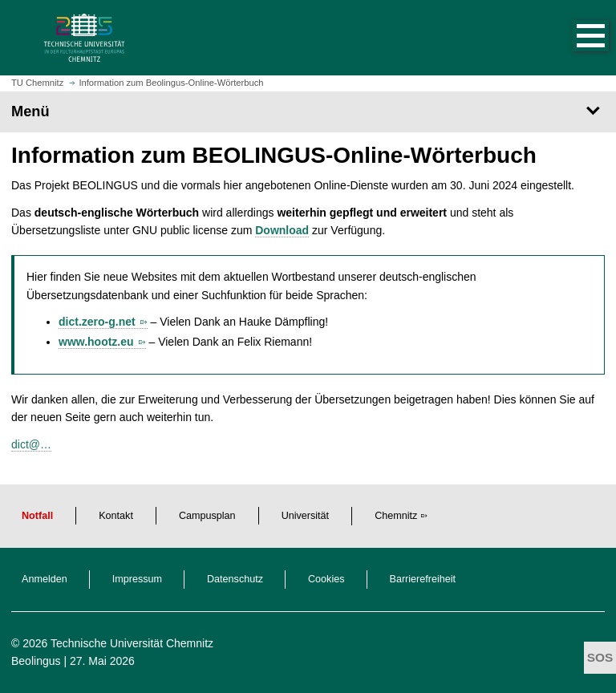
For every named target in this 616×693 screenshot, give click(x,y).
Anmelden (45, 579)
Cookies (326, 579)
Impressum (137, 579)
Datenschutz (235, 579)
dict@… (31, 444)
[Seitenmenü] (308, 111)
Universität (306, 516)
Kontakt (116, 516)
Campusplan (207, 516)
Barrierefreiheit (423, 579)
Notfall (37, 516)
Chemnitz (396, 516)
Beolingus (36, 661)
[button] (574, 38)
